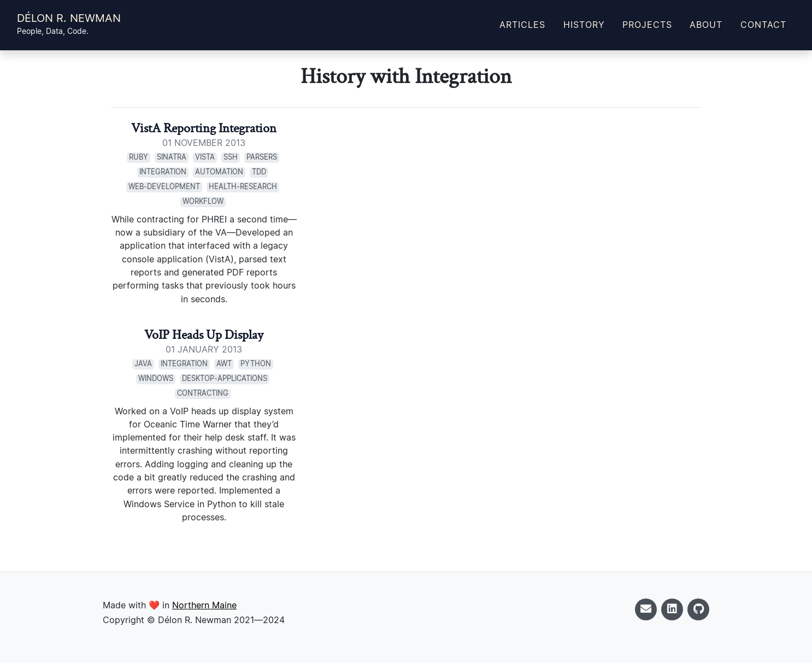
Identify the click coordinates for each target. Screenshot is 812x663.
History (584, 25)
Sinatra (172, 158)
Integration (163, 172)
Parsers (262, 158)
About (706, 25)
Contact (763, 25)
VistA (205, 158)
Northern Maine (204, 606)
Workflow (203, 202)
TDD (259, 172)
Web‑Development (164, 187)
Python (256, 364)
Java (143, 364)
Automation (219, 172)
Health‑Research (243, 187)
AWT (224, 364)
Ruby (139, 158)
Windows (156, 379)
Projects (647, 25)
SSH (231, 158)
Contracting (203, 394)
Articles (522, 25)
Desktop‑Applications (225, 379)
